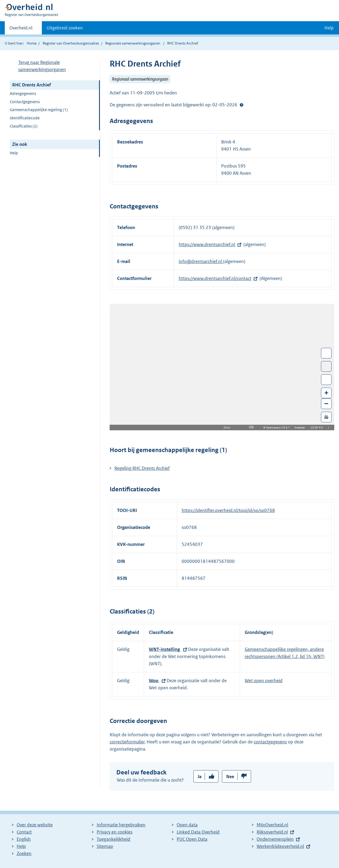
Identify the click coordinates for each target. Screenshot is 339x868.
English (24, 839)
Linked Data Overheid (198, 832)
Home (32, 43)
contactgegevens (270, 742)
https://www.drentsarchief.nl (207, 244)
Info (251, 427)
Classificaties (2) (24, 126)
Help (14, 153)
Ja (200, 777)
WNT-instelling (165, 649)
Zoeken (24, 853)
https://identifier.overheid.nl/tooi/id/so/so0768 (228, 510)
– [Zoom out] (326, 403)
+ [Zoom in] (326, 393)
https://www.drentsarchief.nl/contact (215, 278)
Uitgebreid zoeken (65, 28)
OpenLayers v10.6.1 (279, 428)
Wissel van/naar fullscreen (326, 353)
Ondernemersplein (275, 839)
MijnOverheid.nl (272, 825)
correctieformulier (127, 742)
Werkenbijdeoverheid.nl (280, 846)
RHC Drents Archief (32, 85)
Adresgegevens (23, 93)
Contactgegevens (25, 102)
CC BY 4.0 (318, 428)
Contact (24, 832)
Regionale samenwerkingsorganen (133, 43)
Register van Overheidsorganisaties (71, 43)
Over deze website (35, 825)
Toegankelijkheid (113, 839)
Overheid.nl (21, 29)
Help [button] (329, 28)
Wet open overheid (264, 681)
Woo (154, 681)
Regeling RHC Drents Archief (142, 468)
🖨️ (326, 417)
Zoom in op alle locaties (326, 380)
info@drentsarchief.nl (201, 261)
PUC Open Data (192, 839)
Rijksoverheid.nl (272, 832)
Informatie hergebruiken (121, 825)
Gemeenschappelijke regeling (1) (39, 110)
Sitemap (105, 846)
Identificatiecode (25, 118)
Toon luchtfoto (326, 366)
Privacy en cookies (115, 832)
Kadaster (301, 428)
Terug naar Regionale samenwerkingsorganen (42, 66)
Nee (230, 777)
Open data (187, 825)
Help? (242, 105)
